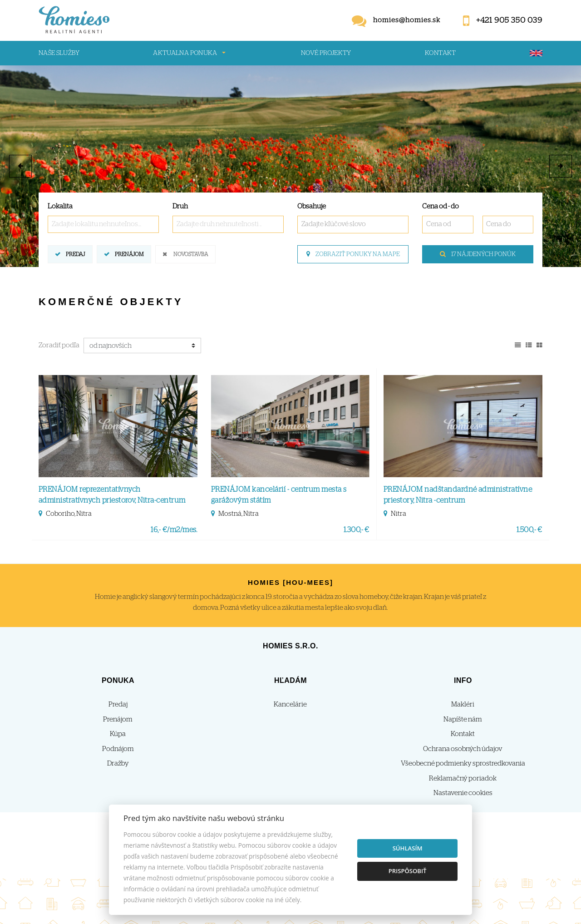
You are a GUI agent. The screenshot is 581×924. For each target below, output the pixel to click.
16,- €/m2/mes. (174, 530)
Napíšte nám (463, 719)
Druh (180, 206)
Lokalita (60, 206)
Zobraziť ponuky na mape (353, 254)
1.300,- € (357, 530)
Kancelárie (290, 704)
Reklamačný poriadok (463, 778)
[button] (20, 166)
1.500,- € (529, 530)
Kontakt (441, 53)
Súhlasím (408, 848)
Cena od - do (441, 206)
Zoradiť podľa (59, 345)
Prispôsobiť (408, 871)
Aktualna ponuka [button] (185, 53)
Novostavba (191, 254)
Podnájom (118, 749)
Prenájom (129, 254)
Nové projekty (326, 53)
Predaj (75, 254)
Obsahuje (312, 206)
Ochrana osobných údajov (463, 749)
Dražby (118, 763)
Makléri (463, 704)
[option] (290, 166)
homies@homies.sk (407, 20)
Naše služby (59, 53)
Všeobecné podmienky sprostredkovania (463, 763)
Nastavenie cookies (463, 793)
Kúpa (118, 734)
